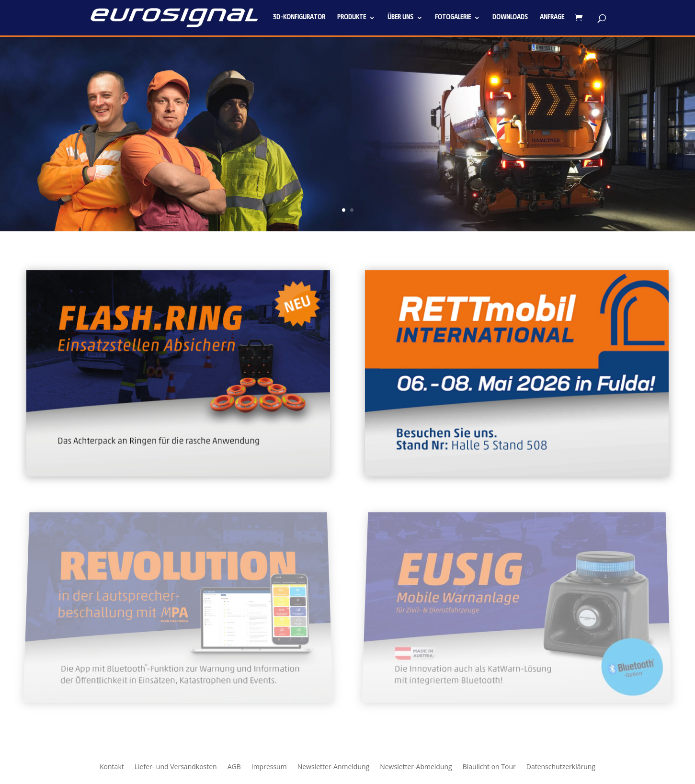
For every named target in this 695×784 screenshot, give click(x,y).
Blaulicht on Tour (489, 767)
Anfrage (552, 18)
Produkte (352, 18)
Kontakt (112, 767)
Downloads (510, 18)
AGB (234, 767)
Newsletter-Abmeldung (416, 767)
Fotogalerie (453, 18)
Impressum (269, 767)
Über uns (400, 18)
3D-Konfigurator (299, 18)
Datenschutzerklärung (561, 767)
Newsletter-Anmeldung (334, 767)
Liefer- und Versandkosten (176, 767)
